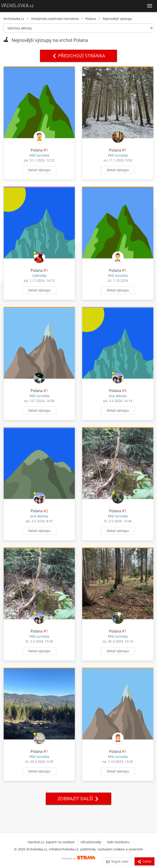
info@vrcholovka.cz (64, 849)
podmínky (88, 849)
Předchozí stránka (78, 56)
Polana (91, 19)
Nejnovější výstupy (117, 19)
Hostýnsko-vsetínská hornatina (55, 19)
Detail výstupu (39, 170)
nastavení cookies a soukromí (120, 849)
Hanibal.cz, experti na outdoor (51, 842)
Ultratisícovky (91, 842)
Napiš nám (117, 861)
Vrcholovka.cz (14, 19)
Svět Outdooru (118, 842)
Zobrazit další (78, 798)
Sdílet (144, 861)
